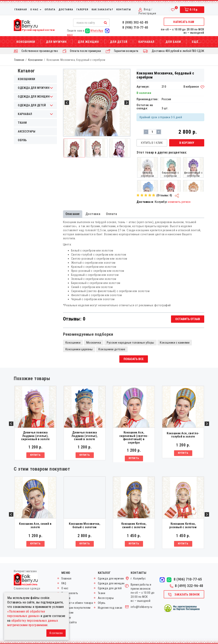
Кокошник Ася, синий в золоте (35, 525)
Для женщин (88, 42)
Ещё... (197, 42)
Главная (21, 9)
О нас (36, 9)
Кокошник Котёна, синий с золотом (134, 525)
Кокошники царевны (79, 349)
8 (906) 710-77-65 (135, 27)
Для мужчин (56, 42)
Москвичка (94, 343)
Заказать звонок (184, 595)
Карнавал (146, 42)
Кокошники (26, 42)
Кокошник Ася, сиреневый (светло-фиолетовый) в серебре (134, 438)
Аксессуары (27, 131)
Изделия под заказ (110, 608)
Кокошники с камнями (175, 343)
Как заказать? (102, 9)
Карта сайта (69, 622)
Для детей (119, 42)
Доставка (66, 9)
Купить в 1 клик (152, 143)
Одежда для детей (110, 588)
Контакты (124, 9)
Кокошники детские (112, 349)
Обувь (22, 140)
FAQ (64, 583)
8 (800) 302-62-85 (135, 22)
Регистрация (147, 13)
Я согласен (56, 633)
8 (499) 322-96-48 (186, 586)
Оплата (50, 9)
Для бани (173, 42)
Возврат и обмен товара (77, 603)
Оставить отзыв (188, 319)
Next (207, 424)
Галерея (82, 9)
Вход (147, 9)
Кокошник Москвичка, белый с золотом (84, 525)
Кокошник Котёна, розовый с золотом (183, 525)
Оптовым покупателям (76, 608)
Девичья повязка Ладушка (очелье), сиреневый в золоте (35, 436)
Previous (11, 424)
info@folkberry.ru (141, 607)
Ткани (22, 123)
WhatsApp (94, 31)
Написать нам (184, 22)
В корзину (187, 143)
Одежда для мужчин (111, 578)
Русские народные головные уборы (130, 343)
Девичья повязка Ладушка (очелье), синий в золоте (85, 436)
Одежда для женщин (111, 583)
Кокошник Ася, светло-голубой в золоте (183, 435)
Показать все (134, 359)
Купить (35, 455)
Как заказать (70, 593)
